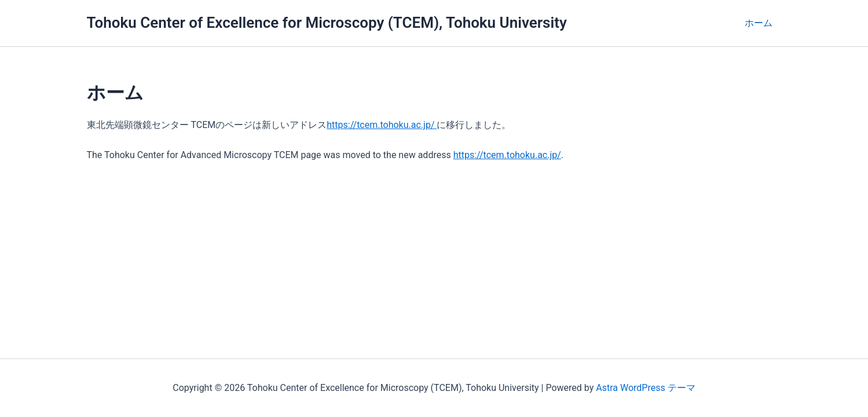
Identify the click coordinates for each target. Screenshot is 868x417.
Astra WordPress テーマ (645, 388)
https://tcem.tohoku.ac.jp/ (382, 125)
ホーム (759, 23)
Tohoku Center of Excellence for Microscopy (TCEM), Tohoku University (327, 23)
